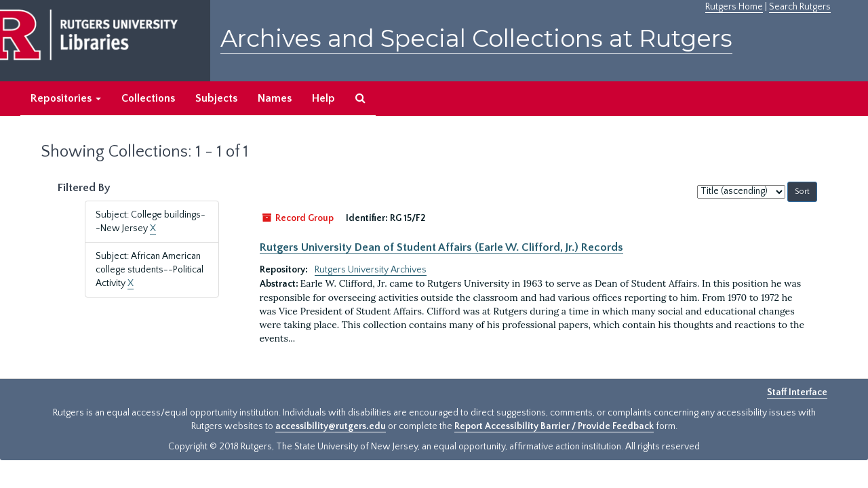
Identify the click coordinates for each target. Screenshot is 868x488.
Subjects (216, 98)
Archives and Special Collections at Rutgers (476, 38)
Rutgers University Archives (371, 270)
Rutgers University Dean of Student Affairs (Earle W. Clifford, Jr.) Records (441, 247)
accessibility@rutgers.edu (331, 426)
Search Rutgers (800, 7)
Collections (148, 98)
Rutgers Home (734, 7)
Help (323, 98)
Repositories (66, 98)
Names (275, 98)
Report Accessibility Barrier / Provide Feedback (554, 426)
